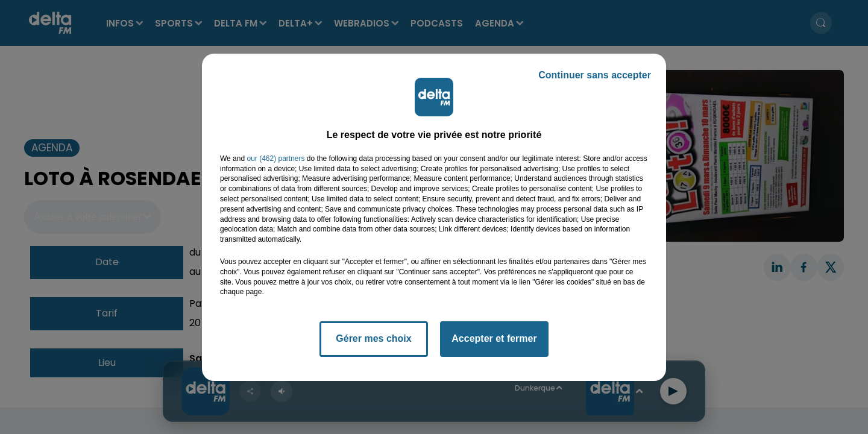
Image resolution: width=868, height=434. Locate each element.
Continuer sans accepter (595, 75)
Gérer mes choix (373, 338)
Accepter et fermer (494, 338)
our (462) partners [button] (275, 159)
